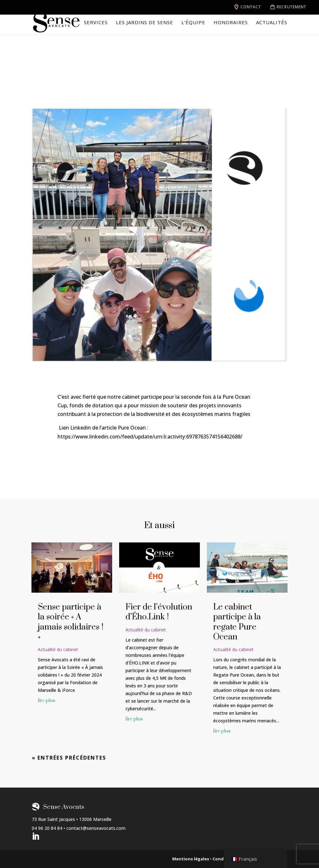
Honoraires (231, 23)
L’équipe (193, 23)
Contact (251, 7)
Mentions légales (191, 859)
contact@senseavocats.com (96, 828)
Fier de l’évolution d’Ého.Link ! (159, 612)
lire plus (46, 701)
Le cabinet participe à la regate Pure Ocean (237, 622)
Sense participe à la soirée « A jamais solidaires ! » (71, 622)
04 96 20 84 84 (47, 828)
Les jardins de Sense (145, 23)
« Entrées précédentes (69, 758)
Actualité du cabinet (58, 649)
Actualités (272, 23)
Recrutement (292, 7)
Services (96, 23)
